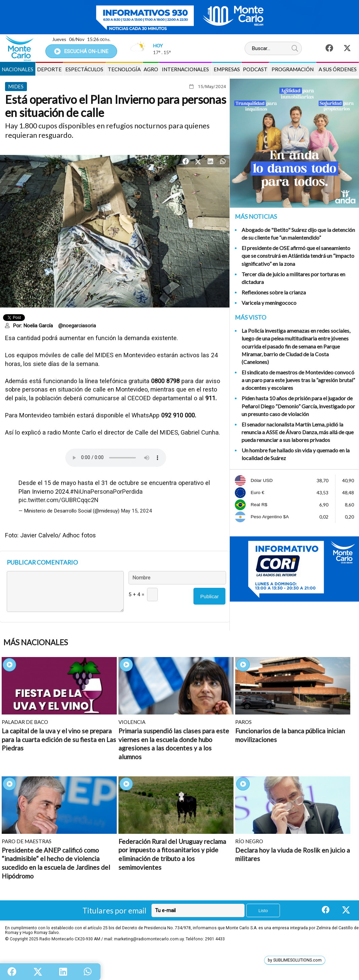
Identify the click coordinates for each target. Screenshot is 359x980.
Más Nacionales (36, 642)
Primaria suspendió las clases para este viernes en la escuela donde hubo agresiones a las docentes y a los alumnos (174, 744)
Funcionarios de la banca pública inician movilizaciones (290, 735)
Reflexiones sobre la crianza (274, 292)
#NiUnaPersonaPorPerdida (106, 492)
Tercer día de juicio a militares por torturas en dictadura (293, 278)
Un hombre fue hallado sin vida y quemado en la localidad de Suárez (296, 454)
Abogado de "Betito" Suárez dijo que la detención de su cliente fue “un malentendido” (298, 234)
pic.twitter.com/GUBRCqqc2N (59, 500)
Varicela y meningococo (269, 303)
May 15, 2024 (136, 511)
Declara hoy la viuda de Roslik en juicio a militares (293, 854)
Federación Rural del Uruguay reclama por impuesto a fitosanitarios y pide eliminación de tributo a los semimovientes (172, 854)
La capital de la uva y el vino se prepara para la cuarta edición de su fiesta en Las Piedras (59, 739)
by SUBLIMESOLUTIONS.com (295, 960)
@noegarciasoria (77, 326)
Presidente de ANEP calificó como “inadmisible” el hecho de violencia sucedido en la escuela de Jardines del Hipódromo (56, 863)
